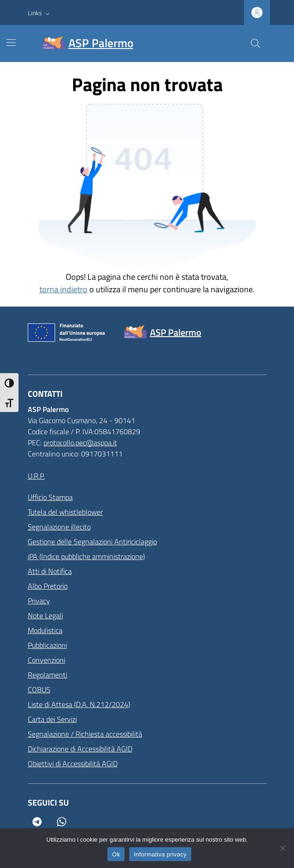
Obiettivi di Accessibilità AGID (73, 763)
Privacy (39, 601)
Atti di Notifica (50, 571)
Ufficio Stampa (50, 497)
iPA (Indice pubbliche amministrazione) (86, 556)
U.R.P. (36, 476)
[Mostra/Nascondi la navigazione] (11, 43)
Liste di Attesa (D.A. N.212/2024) (79, 704)
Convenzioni (47, 660)
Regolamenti (47, 675)
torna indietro (63, 289)
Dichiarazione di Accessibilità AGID (80, 749)
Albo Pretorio (48, 586)
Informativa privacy (160, 854)
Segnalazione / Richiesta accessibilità (85, 734)
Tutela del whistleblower (65, 512)
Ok (116, 854)
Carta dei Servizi (52, 719)
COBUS (39, 689)
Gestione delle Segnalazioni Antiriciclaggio (92, 542)
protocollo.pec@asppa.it (80, 443)
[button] (40, 13)
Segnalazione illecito (59, 527)
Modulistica (45, 630)
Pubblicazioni (47, 645)
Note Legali (45, 616)
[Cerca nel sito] (255, 43)
